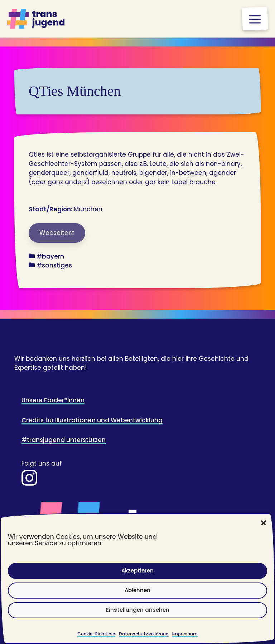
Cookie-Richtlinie (96, 634)
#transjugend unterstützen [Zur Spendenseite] (64, 440)
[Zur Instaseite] (29, 482)
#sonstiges (54, 265)
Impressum (185, 634)
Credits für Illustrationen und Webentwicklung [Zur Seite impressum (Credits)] (92, 420)
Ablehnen (137, 590)
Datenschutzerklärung (144, 634)
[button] (264, 523)
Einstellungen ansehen (138, 610)
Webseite (54, 233)
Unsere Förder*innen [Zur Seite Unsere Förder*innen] (53, 400)
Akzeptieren (137, 571)
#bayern (50, 256)
